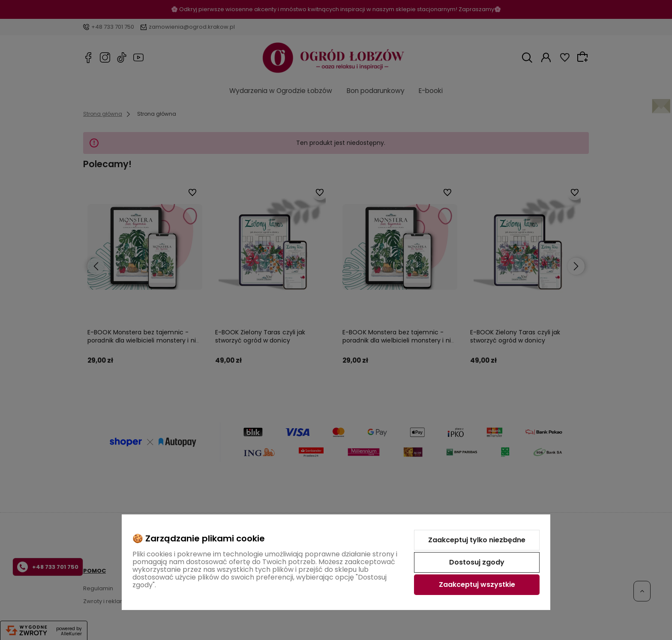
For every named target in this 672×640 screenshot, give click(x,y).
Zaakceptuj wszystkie (477, 584)
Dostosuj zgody (477, 562)
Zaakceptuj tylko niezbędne (477, 540)
